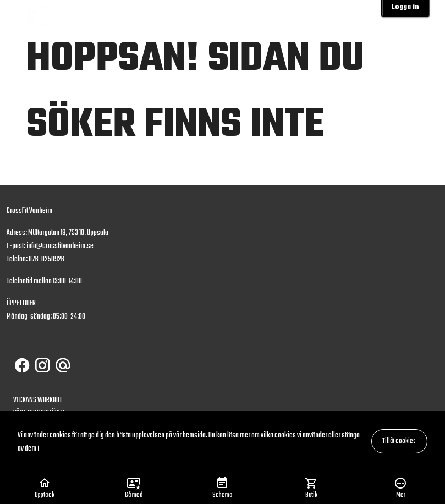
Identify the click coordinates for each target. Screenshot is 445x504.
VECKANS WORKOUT (38, 400)
